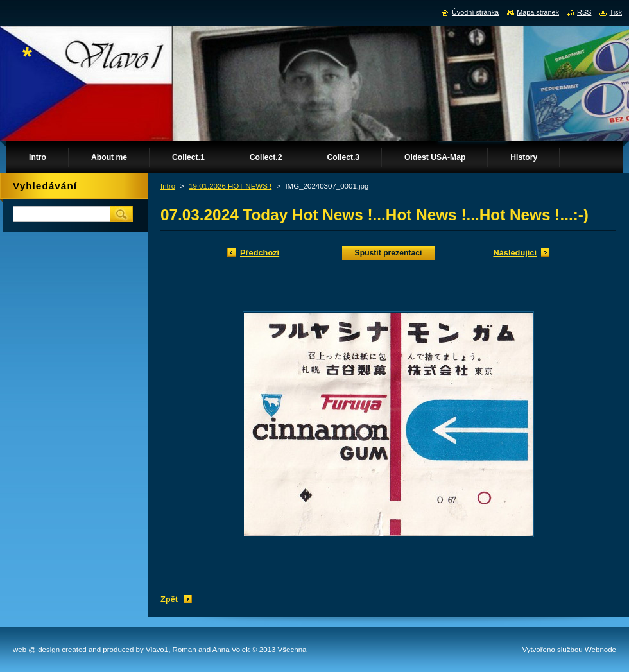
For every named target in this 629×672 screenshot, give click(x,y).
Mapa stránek (538, 12)
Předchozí (260, 253)
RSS (584, 12)
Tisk (616, 12)
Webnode (600, 650)
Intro (168, 186)
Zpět (169, 599)
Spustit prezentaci (389, 253)
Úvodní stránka (475, 12)
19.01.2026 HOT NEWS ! (230, 186)
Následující (515, 253)
